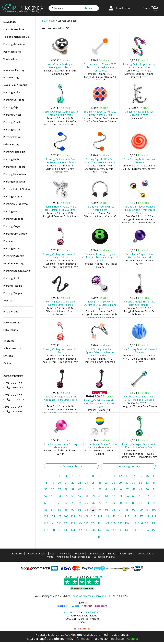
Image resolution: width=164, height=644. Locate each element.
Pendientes (10, 241)
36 (53, 489)
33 (147, 483)
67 (147, 496)
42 (93, 489)
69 (46, 503)
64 (127, 496)
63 (120, 496)
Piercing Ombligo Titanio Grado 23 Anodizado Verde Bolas (139, 446)
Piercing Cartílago (14, 100)
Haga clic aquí (36, 639)
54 (59, 496)
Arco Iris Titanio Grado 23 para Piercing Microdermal (100, 446)
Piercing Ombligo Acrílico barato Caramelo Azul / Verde (60, 113)
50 (147, 489)
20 (59, 483)
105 (59, 516)
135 (147, 523)
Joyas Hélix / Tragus (15, 85)
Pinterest (87, 606)
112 (107, 516)
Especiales (17, 554)
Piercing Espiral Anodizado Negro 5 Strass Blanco (61, 303)
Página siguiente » (128, 466)
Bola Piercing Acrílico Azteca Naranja (139, 161)
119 (154, 516)
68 (154, 496)
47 (127, 489)
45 (113, 489)
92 (86, 510)
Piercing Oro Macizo (15, 234)
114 (120, 516)
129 (107, 523)
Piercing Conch (12, 122)
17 (154, 476)
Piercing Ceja (11, 107)
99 (134, 510)
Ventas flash (11, 59)
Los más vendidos (14, 29)
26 (100, 483)
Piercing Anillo (12, 92)
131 (120, 523)
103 (46, 516)
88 (59, 510)
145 (100, 530)
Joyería (8, 301)
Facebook (63, 606)
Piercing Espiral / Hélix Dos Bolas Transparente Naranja (100, 161)
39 (73, 489)
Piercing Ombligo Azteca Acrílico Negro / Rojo (61, 256)
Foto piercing (11, 323)
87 (53, 510)
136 (154, 523)
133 (134, 523)
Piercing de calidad (14, 44)
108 (80, 516)
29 (120, 483)
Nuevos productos (37, 554)
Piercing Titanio (13, 286)
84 (147, 503)
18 (46, 483)
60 (100, 496)
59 (93, 496)
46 (120, 489)
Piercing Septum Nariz (17, 271)
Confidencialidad (81, 557)
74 (80, 503)
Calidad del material (104, 557)
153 (154, 530)
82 (134, 503)
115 (127, 516)
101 (147, 510)
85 (154, 503)
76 (93, 503)
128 (100, 523)
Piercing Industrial (14, 182)
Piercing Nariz (12, 211)
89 (66, 510)
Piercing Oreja (12, 226)
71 (59, 503)
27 (107, 483)
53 (53, 496)
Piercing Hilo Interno (15, 174)
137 (46, 530)
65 (134, 496)
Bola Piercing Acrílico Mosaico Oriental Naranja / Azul (100, 113)
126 (86, 523)
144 (93, 530)
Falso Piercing (11, 144)
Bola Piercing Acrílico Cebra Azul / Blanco (139, 351)
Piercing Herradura (14, 167)
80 (120, 503)
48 (134, 489)
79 (113, 503)
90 (73, 510)
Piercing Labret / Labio (17, 189)
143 (86, 530)
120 (46, 523)
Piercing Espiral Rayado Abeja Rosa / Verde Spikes (139, 66)
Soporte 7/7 (70, 612)
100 (140, 510)
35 (46, 489)
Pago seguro (127, 554)
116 (134, 516)
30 (127, 483)
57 (80, 496)
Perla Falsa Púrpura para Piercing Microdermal (139, 256)
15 (140, 476)
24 (86, 483)
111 (100, 516)
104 (52, 516)
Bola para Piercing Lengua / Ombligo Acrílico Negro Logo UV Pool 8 (100, 257)
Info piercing (11, 312)
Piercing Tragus (13, 293)
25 (93, 483)
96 (113, 510)
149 (127, 530)
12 (120, 476)
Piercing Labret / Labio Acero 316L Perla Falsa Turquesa (139, 398)
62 (113, 496)
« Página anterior (71, 466)
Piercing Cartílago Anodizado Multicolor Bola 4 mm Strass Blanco (139, 210)
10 (107, 476)
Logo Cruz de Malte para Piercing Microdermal (60, 66)
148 (120, 530)
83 (140, 503)
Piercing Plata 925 (14, 256)
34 (154, 483)
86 (46, 510)
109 (86, 516)
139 (59, 530)
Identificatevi (123, 8)
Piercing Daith (12, 130)
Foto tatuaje (11, 330)
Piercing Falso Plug (14, 152)
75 (86, 503)
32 (140, 483)
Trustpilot (97, 577)
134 (140, 523)
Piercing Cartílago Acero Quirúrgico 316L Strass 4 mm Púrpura (100, 305)
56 (73, 496)
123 (66, 523)
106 (66, 516)
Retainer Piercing (13, 263)
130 (113, 523)
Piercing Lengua (13, 196)
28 (113, 483)
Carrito (146, 8)
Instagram (101, 606)
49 (140, 489)
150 (134, 530)
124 (73, 523)
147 (113, 530)
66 (140, 496)
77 (100, 503)
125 (80, 523)
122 (59, 523)
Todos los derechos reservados (88, 596)
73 (73, 503)
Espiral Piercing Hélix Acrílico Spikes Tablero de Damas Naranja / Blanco (100, 352)
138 (52, 530)
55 (66, 496)
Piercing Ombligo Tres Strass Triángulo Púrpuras (139, 303)
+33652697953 (92, 612)
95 (107, 510)
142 (80, 530)
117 (140, 516)
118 (147, 516)
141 (73, 530)
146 (107, 530)
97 (120, 510)
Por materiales (12, 52)
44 (107, 489)
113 (113, 516)
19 (53, 483)
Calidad (8, 363)
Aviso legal (63, 557)
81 (127, 503)
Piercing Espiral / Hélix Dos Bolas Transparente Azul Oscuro (61, 161)
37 (59, 489)
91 (80, 510)
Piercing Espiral (12, 137)
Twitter (75, 606)
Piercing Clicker (12, 115)
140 (66, 530)
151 (140, 530)
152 (147, 530)
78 (107, 503)
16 (147, 476)
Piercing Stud (11, 278)
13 (127, 476)
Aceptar (133, 639)
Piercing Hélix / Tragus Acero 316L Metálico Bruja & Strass (61, 208)
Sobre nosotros (12, 348)
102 (154, 510)
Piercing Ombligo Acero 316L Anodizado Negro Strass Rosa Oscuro (60, 400)
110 (93, 516)
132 (127, 523)
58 (86, 496)
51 (154, 489)
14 (134, 476)
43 (100, 489)
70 (53, 503)
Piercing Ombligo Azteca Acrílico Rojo (61, 351)
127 (93, 523)
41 (86, 489)
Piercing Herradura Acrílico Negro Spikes (100, 208)
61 (107, 496)
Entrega (8, 356)
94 (100, 510)
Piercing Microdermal (16, 204)
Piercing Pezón (12, 248)
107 (73, 516)
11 (113, 476)
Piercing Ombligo (13, 219)
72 (66, 503)
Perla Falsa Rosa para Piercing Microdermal (61, 446)
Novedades (10, 22)
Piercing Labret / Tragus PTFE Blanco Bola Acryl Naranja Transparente (100, 67)
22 (73, 483)
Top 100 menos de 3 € (16, 37)
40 (80, 489)
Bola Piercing (11, 77)
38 (66, 489)
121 (52, 523)
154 (100, 537)
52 (46, 496)
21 (66, 483)
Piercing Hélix (11, 159)
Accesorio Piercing (14, 70)
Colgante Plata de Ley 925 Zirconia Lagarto (139, 113)
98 (127, 510)
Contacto (9, 341)
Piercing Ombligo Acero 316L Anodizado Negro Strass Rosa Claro (100, 403)
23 (80, 483)
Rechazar (118, 639)
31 (134, 483)
